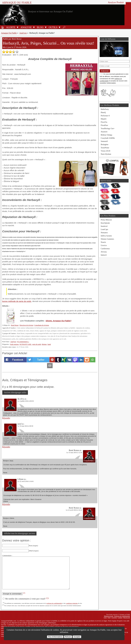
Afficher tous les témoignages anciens (19, 533)
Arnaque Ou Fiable (9, 33)
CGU (105, 617)
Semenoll (104, 141)
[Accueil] (3, 27)
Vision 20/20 (105, 151)
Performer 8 (105, 116)
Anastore (104, 132)
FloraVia (104, 122)
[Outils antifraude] (53, 27)
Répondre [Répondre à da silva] (6, 418)
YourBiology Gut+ (108, 128)
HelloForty (105, 109)
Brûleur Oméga (106, 135)
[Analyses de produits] (26, 27)
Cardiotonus (105, 249)
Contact (120, 617)
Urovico (104, 245)
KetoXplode (105, 223)
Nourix (103, 242)
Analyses (23, 33)
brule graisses (15, 344)
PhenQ (103, 112)
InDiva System (106, 236)
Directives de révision (26, 325)
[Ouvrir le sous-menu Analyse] (34, 27)
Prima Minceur (106, 220)
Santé (49, 344)
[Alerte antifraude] (10, 27)
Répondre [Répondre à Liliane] (6, 504)
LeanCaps (104, 229)
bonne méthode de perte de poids (17, 301)
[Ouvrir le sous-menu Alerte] (18, 27)
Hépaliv (104, 119)
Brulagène (104, 144)
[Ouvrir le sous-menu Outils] (59, 27)
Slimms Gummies (107, 239)
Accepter (77, 637)
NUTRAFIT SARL (25, 344)
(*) (24, 593)
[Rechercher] (64, 27)
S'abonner (105, 71)
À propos (114, 617)
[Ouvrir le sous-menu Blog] (46, 27)
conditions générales (72, 603)
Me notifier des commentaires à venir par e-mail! (26, 599)
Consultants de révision (42, 325)
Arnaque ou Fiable (17, 3)
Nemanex (104, 233)
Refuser (68, 637)
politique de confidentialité (54, 603)
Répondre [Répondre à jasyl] (6, 447)
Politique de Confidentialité (122, 616)
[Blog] (40, 27)
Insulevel (104, 226)
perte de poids (37, 344)
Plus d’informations (55, 637)
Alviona (104, 252)
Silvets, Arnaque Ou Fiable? (59, 321)
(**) (47, 598)
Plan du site (127, 617)
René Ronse (15, 325)
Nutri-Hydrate (106, 154)
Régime (44, 344)
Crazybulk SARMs (108, 138)
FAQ (109, 617)
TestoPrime (105, 148)
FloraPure (104, 125)
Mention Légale (109, 616)
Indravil (104, 255)
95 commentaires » (23, 342)
